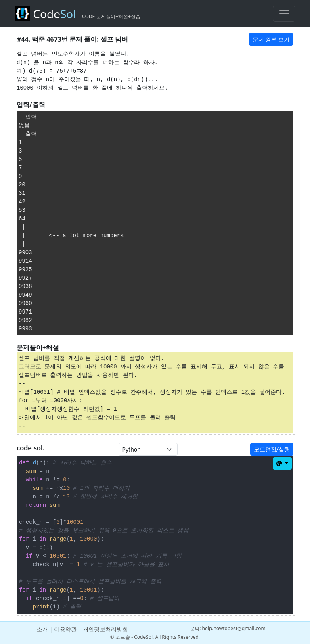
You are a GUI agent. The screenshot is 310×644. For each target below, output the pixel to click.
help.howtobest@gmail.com (234, 628)
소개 (42, 629)
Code (77, 14)
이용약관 (65, 629)
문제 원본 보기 (271, 39)
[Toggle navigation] (284, 14)
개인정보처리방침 (105, 629)
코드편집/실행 (272, 449)
